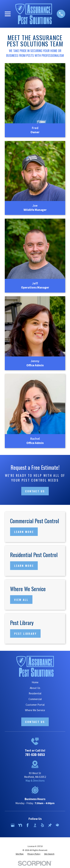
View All (21, 600)
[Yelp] (42, 825)
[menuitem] (20, 854)
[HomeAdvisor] (57, 825)
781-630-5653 (35, 754)
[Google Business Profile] (13, 825)
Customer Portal (35, 705)
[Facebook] (28, 825)
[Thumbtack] (50, 825)
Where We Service (35, 710)
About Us (35, 688)
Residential (35, 693)
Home (35, 682)
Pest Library (25, 633)
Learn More (24, 532)
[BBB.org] (35, 825)
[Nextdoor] (20, 825)
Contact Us (35, 491)
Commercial (35, 699)
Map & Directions (35, 781)
